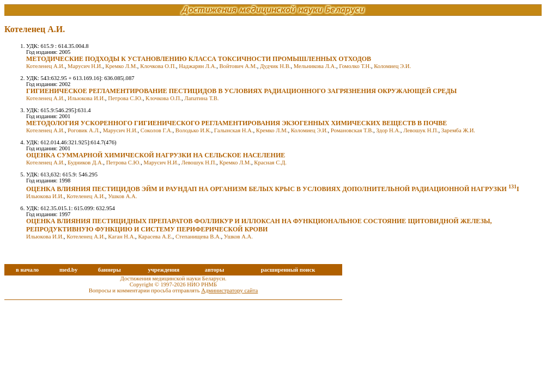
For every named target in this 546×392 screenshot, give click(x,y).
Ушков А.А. (122, 196)
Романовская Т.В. (352, 130)
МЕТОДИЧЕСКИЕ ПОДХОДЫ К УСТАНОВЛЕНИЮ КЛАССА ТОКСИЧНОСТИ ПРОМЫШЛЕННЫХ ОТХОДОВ (199, 59)
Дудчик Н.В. (275, 66)
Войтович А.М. (238, 66)
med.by (68, 270)
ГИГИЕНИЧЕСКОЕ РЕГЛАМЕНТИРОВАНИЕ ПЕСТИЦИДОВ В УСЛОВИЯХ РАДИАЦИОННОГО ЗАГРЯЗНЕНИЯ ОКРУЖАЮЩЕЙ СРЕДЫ (241, 91)
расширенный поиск (288, 270)
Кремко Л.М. (121, 66)
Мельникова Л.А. (315, 66)
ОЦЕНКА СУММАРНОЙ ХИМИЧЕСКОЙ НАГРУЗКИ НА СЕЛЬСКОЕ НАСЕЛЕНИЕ (156, 155)
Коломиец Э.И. (392, 66)
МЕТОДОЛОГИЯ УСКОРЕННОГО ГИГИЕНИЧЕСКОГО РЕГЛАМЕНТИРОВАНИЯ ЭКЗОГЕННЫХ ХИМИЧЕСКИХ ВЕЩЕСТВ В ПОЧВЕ (236, 123)
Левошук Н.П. (421, 130)
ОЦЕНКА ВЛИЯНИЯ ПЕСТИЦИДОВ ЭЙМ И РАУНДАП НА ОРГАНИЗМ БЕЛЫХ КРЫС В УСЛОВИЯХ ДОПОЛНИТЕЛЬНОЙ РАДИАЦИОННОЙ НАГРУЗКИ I (273, 189)
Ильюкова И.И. (86, 98)
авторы (215, 270)
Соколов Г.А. (157, 130)
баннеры (110, 270)
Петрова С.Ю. (125, 98)
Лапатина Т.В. (201, 98)
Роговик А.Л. (84, 130)
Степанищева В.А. (198, 237)
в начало (27, 270)
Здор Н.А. (388, 130)
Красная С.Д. (270, 163)
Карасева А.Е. (155, 237)
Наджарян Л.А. (198, 66)
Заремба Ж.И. (458, 130)
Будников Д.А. (85, 163)
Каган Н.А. (122, 237)
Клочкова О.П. (158, 66)
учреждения (163, 270)
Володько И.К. (193, 130)
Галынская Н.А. (234, 130)
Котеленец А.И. (45, 66)
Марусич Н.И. (85, 66)
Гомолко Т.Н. (355, 66)
